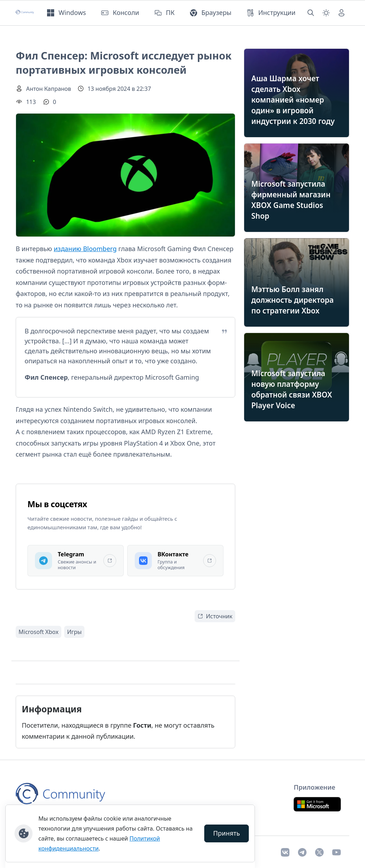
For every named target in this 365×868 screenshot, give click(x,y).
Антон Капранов (48, 89)
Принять (227, 833)
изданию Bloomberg (85, 249)
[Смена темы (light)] (326, 13)
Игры (74, 632)
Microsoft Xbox (38, 632)
